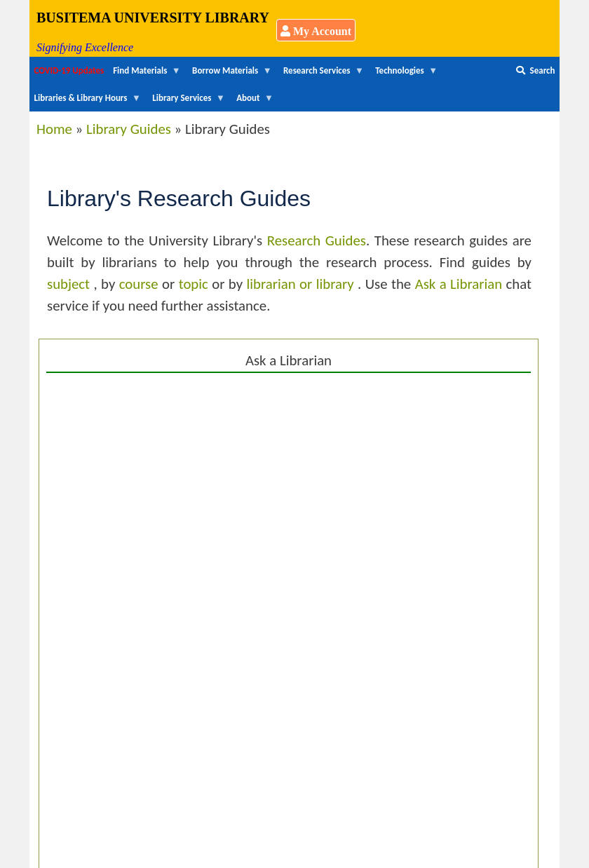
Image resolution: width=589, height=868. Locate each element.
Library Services (187, 102)
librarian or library (303, 284)
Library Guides (129, 129)
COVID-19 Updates (69, 70)
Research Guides (317, 240)
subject (70, 284)
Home (54, 129)
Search (535, 70)
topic (196, 284)
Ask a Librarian (459, 284)
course (141, 284)
